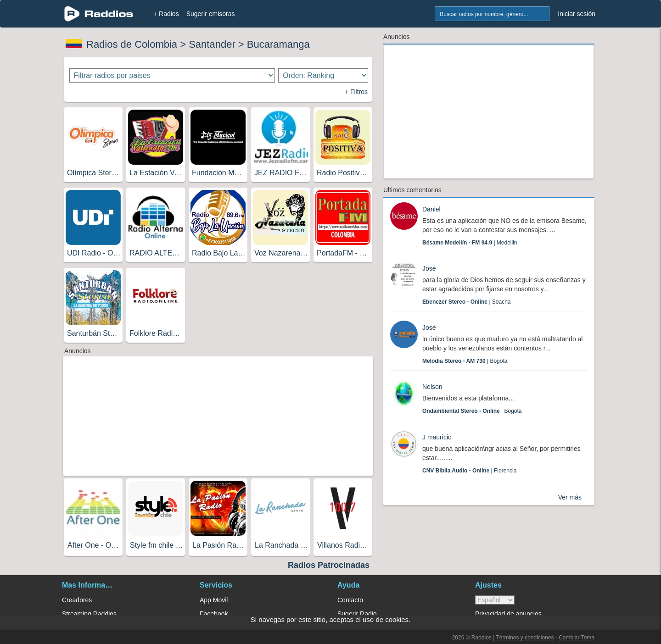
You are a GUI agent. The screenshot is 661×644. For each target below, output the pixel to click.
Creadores (77, 600)
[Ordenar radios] (323, 75)
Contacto (350, 600)
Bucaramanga (278, 44)
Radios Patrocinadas (329, 565)
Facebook (214, 614)
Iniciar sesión (577, 14)
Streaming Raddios (89, 614)
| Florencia (469, 471)
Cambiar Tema (577, 638)
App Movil (214, 600)
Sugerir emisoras (211, 14)
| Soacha (467, 302)
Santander (212, 44)
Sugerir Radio (357, 614)
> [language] (495, 600)
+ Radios (166, 14)
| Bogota (465, 361)
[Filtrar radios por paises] (172, 75)
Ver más (570, 497)
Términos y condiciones (525, 638)
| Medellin (470, 243)
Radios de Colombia (132, 44)
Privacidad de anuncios (508, 614)
